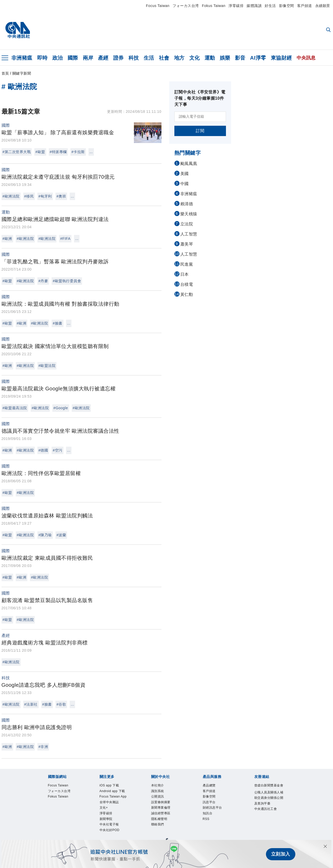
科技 (134, 58)
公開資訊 (158, 797)
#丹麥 (43, 281)
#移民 (29, 196)
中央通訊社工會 (266, 809)
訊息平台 (209, 802)
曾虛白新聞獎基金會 (269, 785)
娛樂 (225, 58)
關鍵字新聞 (22, 73)
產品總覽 (209, 785)
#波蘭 (61, 535)
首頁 (5, 73)
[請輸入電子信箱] (200, 117)
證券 (119, 58)
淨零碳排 (236, 6)
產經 (103, 58)
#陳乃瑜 (45, 535)
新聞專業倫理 (161, 808)
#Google (61, 408)
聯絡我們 (158, 825)
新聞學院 (106, 819)
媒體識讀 (254, 6)
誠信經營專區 (161, 814)
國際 (73, 58)
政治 (58, 58)
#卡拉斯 (78, 152)
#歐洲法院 (11, 196)
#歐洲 (7, 239)
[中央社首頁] (18, 30)
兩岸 (88, 58)
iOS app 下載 (109, 785)
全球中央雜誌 (109, 802)
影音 (240, 58)
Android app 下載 (112, 791)
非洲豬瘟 (22, 58)
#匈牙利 (45, 196)
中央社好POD (110, 830)
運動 (210, 58)
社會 (164, 58)
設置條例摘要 (161, 802)
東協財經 (281, 58)
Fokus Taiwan (214, 6)
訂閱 (200, 131)
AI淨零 (258, 58)
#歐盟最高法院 (15, 408)
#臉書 (57, 323)
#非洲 (43, 747)
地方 (179, 58)
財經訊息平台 (212, 808)
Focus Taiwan (158, 6)
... (91, 152)
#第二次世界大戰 (17, 152)
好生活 (270, 6)
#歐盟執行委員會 (67, 281)
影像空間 (287, 6)
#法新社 (31, 704)
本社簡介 (158, 785)
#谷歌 (61, 704)
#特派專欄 (58, 152)
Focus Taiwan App (113, 797)
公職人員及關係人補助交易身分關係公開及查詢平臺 (269, 798)
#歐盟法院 (47, 366)
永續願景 (323, 6)
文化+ (104, 808)
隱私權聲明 (159, 819)
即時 (42, 58)
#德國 (43, 450)
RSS (206, 819)
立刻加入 (281, 854)
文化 (195, 58)
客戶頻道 (305, 6)
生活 (149, 58)
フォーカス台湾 (186, 6)
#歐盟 (40, 152)
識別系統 (158, 791)
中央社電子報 (109, 825)
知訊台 (208, 814)
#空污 (57, 450)
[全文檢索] (329, 30)
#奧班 (61, 196)
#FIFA (65, 239)
